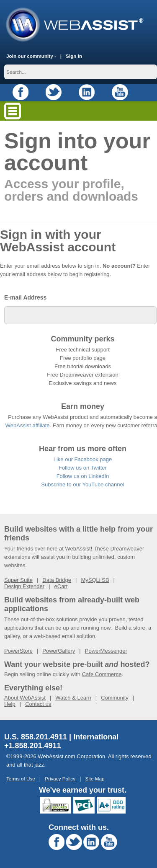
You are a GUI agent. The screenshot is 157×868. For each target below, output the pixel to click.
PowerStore (18, 651)
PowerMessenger (106, 651)
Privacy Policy (60, 779)
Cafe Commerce (102, 674)
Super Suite (18, 580)
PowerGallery (59, 651)
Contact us (38, 704)
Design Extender (24, 586)
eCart (61, 586)
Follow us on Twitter (83, 468)
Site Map (95, 779)
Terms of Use (21, 779)
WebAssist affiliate (28, 425)
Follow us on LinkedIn (83, 476)
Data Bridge (57, 580)
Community (115, 698)
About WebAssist (25, 698)
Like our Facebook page (83, 459)
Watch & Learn (73, 698)
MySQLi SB (95, 580)
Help (10, 704)
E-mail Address (25, 297)
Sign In (74, 56)
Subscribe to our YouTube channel (82, 484)
